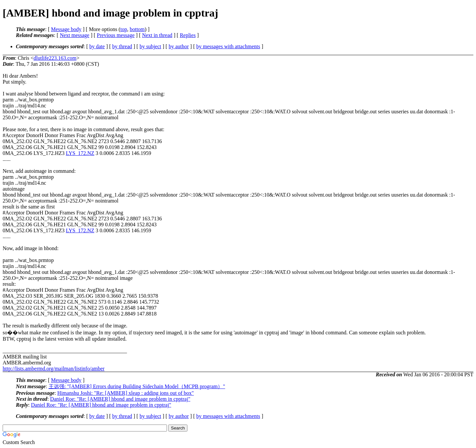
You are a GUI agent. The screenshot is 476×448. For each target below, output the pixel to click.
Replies (188, 35)
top (124, 29)
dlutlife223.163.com (55, 58)
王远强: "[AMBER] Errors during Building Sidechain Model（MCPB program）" (137, 386)
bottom (137, 29)
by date (97, 46)
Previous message (116, 35)
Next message (75, 35)
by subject (150, 46)
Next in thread (157, 35)
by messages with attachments (228, 46)
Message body (66, 29)
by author (179, 46)
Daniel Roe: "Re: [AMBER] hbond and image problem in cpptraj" (120, 399)
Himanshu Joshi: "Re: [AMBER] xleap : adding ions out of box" (125, 393)
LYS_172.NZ (80, 153)
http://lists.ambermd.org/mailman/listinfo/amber (54, 369)
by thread (122, 46)
